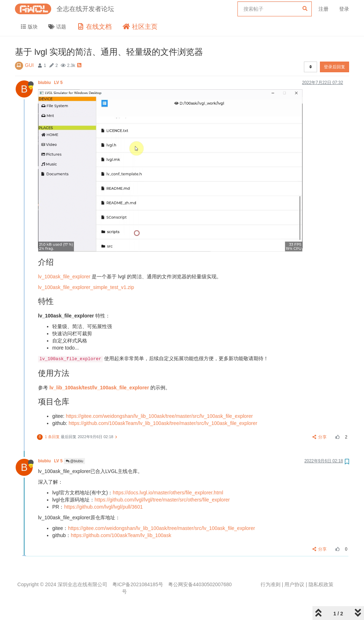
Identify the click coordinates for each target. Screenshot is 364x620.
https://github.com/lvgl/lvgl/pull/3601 (103, 507)
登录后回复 (334, 67)
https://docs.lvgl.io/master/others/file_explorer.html (168, 493)
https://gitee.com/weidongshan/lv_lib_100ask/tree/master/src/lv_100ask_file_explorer (159, 416)
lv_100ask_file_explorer (64, 277)
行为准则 (271, 584)
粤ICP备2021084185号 (138, 584)
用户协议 (294, 584)
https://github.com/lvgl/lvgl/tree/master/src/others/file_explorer (162, 500)
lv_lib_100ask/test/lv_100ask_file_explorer (99, 388)
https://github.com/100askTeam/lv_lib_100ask (121, 535)
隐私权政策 (321, 584)
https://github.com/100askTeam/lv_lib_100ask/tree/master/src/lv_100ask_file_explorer (163, 423)
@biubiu (75, 461)
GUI (29, 65)
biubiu (51, 83)
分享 (320, 437)
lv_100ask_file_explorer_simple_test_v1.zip (86, 287)
